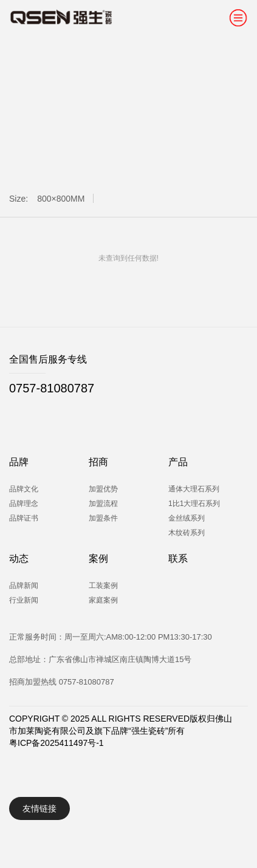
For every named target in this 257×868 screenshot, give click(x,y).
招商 (98, 462)
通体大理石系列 (194, 489)
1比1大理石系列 (194, 504)
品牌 (19, 462)
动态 (19, 559)
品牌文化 (24, 489)
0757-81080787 (52, 388)
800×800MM (61, 199)
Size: (19, 199)
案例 (98, 559)
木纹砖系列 (187, 533)
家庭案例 (103, 600)
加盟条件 (103, 518)
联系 (178, 559)
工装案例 (103, 586)
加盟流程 (103, 504)
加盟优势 (103, 489)
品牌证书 (24, 518)
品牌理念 (24, 504)
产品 (178, 462)
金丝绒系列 (187, 518)
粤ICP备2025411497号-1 (57, 743)
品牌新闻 (24, 586)
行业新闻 (24, 600)
